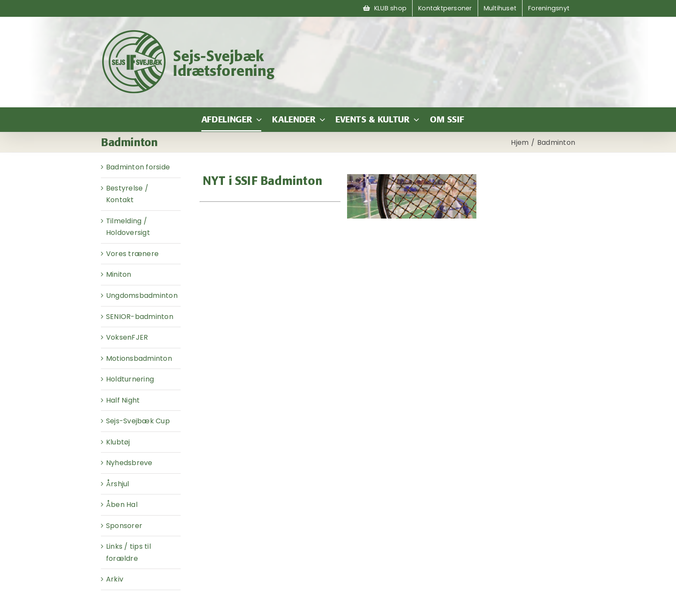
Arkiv (115, 579)
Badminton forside (138, 167)
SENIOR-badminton (140, 317)
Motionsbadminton (139, 358)
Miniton (119, 274)
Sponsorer (124, 526)
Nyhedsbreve (129, 463)
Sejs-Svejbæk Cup (138, 421)
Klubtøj (118, 442)
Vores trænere (132, 254)
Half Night (123, 400)
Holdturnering (130, 379)
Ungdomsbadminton (142, 295)
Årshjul (118, 484)
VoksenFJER (127, 337)
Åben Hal (122, 505)
